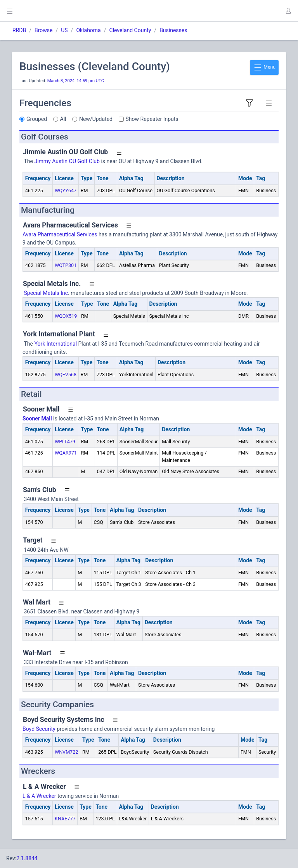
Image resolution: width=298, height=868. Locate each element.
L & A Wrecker (39, 796)
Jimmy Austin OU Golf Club (67, 161)
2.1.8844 (27, 858)
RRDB (19, 30)
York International (55, 344)
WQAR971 (66, 453)
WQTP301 (66, 265)
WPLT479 (65, 442)
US (64, 30)
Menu (264, 67)
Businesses (173, 30)
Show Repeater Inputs (152, 119)
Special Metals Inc (45, 293)
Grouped (37, 119)
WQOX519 (66, 316)
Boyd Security (39, 729)
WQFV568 (66, 375)
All (63, 119)
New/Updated (96, 119)
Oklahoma (88, 30)
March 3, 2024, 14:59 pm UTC (76, 81)
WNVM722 (66, 752)
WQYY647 (66, 190)
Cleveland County (130, 30)
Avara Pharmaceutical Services (60, 234)
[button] (288, 11)
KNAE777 (65, 819)
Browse (43, 30)
